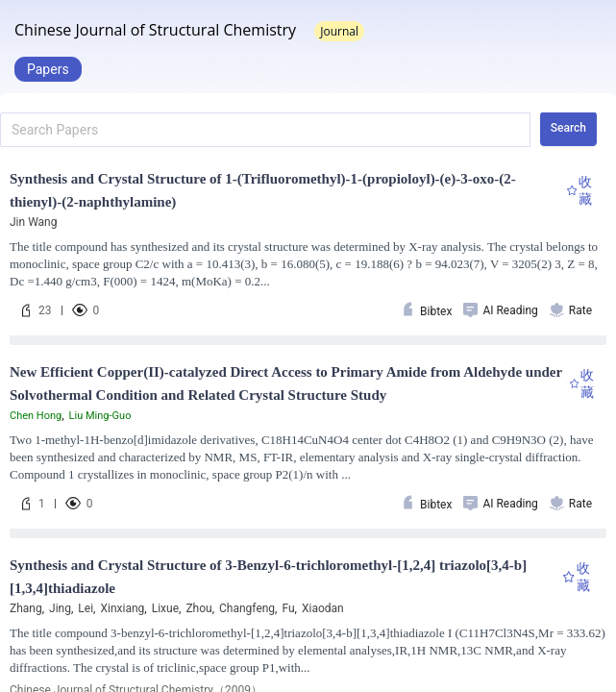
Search (568, 128)
